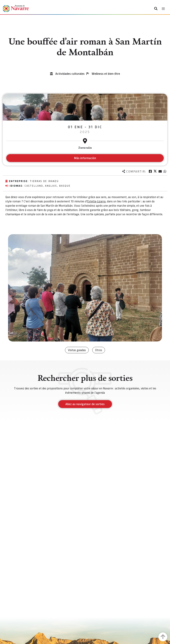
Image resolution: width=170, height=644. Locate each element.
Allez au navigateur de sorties (85, 404)
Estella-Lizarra (96, 201)
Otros (99, 350)
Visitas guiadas (77, 350)
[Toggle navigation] (163, 9)
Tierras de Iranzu (44, 181)
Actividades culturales (70, 74)
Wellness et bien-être (106, 74)
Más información (85, 158)
